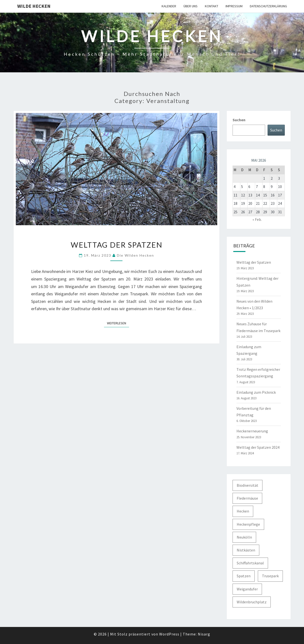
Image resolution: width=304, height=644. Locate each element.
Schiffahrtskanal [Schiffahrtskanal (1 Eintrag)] (250, 563)
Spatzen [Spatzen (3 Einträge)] (244, 576)
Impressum (234, 6)
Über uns (191, 6)
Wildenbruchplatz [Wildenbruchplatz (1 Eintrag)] (252, 602)
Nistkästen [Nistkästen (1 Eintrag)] (246, 550)
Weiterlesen (118, 323)
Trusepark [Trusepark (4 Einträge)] (270, 576)
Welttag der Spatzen (117, 245)
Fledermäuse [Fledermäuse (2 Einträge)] (247, 498)
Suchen (239, 120)
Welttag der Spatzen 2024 (258, 447)
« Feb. (257, 219)
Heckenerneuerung (252, 431)
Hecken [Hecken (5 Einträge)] (243, 511)
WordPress (169, 634)
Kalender (169, 6)
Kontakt (212, 6)
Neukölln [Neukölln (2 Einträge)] (244, 537)
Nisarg (204, 634)
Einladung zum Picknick (256, 392)
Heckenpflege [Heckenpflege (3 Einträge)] (248, 524)
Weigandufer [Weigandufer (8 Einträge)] (247, 589)
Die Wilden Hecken (135, 255)
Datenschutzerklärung (268, 6)
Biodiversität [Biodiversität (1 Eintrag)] (248, 485)
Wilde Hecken (34, 6)
